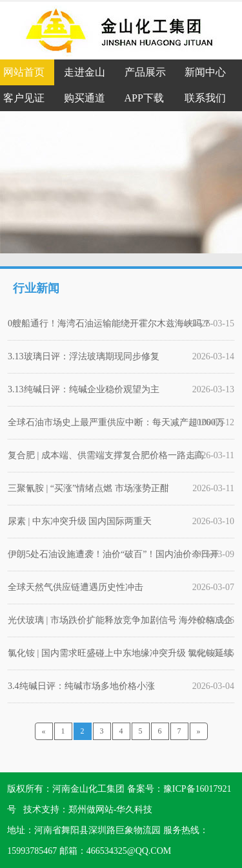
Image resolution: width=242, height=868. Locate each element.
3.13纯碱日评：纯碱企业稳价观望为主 (84, 389)
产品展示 (145, 72)
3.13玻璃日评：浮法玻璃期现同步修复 (84, 356)
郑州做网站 (91, 810)
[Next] (199, 731)
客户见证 (24, 98)
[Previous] (44, 731)
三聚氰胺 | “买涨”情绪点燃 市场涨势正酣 (88, 488)
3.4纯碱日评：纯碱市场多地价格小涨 (81, 686)
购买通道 (85, 98)
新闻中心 (205, 72)
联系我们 (205, 98)
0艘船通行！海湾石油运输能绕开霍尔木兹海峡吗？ (109, 323)
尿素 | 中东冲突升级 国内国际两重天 (80, 521)
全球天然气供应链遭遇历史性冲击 (76, 587)
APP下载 (144, 98)
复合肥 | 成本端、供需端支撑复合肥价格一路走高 (106, 455)
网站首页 (24, 72)
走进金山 (85, 72)
